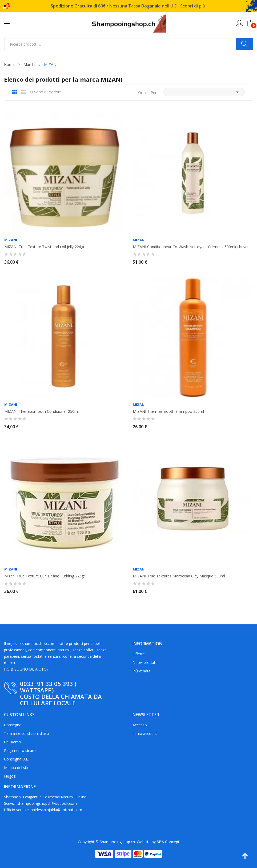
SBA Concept (168, 842)
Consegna (13, 725)
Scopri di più (193, 6)
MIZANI (11, 240)
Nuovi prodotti (145, 662)
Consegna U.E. (16, 759)
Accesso (140, 725)
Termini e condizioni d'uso (27, 733)
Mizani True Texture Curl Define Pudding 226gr (45, 576)
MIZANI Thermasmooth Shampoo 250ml (168, 411)
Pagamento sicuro (20, 750)
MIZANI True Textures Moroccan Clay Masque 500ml (179, 576)
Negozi (10, 776)
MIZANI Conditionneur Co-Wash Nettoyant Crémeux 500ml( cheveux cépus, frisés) (193, 247)
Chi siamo (13, 742)
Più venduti (142, 671)
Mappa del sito (17, 768)
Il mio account (145, 733)
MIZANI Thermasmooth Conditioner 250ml (41, 411)
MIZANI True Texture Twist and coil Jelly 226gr (44, 247)
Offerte (139, 654)
